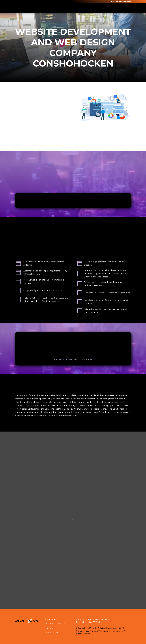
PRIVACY (49, 628)
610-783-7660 (125, 2)
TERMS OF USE (52, 633)
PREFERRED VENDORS (56, 624)
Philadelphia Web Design (108, 628)
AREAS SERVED (52, 619)
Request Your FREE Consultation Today (73, 360)
